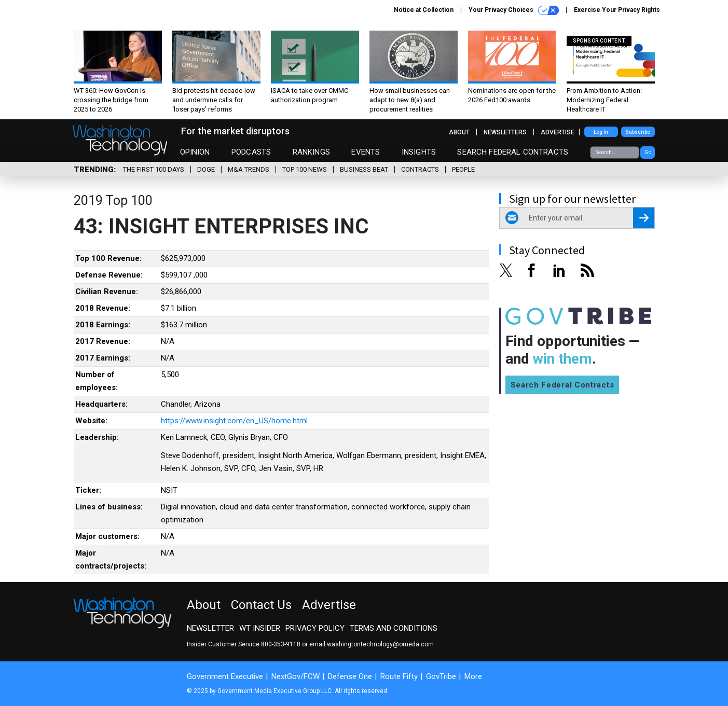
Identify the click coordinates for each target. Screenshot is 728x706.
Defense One (350, 676)
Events (366, 152)
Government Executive (225, 676)
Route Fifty (399, 676)
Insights (419, 152)
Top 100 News (305, 169)
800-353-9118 (281, 644)
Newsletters (505, 132)
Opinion (195, 152)
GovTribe (441, 676)
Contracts (420, 169)
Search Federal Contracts (513, 152)
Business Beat (364, 169)
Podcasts (251, 152)
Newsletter (210, 628)
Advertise (558, 132)
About (459, 132)
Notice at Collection (424, 10)
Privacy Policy (315, 628)
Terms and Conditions (394, 628)
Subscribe (638, 132)
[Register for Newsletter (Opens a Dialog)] (644, 218)
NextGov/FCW (296, 676)
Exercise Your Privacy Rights (617, 10)
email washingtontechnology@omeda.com (372, 644)
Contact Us (261, 605)
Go (648, 152)
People (463, 169)
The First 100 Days (154, 169)
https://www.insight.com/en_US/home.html (234, 421)
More (473, 676)
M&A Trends (249, 169)
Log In (601, 132)
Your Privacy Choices (514, 10)
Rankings (311, 152)
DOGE (206, 169)
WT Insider (260, 628)
